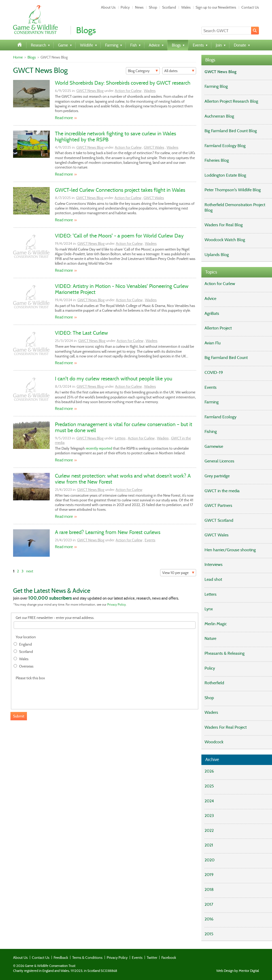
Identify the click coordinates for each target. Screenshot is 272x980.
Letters (120, 438)
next (30, 571)
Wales (186, 7)
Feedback (61, 958)
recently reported (99, 448)
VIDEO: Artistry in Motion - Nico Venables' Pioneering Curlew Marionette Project (122, 289)
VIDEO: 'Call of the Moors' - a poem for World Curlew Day (119, 236)
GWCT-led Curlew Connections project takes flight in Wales (120, 190)
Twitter (152, 958)
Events (150, 540)
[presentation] (53, 692)
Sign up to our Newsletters (216, 7)
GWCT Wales (154, 147)
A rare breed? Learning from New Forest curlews (108, 532)
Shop (153, 7)
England (25, 644)
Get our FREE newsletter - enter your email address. (55, 618)
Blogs (32, 57)
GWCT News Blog (90, 91)
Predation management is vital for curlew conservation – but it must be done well (124, 427)
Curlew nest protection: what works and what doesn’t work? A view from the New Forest (123, 479)
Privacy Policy (117, 604)
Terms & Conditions (87, 958)
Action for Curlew (128, 91)
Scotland (169, 7)
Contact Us (250, 7)
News (139, 7)
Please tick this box (30, 678)
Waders (150, 91)
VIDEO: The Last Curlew (81, 333)
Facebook (169, 958)
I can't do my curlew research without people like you (114, 379)
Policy (125, 7)
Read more (64, 118)
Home (18, 57)
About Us (108, 7)
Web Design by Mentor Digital (238, 971)
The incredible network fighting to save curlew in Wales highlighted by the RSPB (115, 137)
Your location (26, 637)
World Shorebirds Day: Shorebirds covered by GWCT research (123, 83)
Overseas (26, 666)
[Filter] (143, 71)
